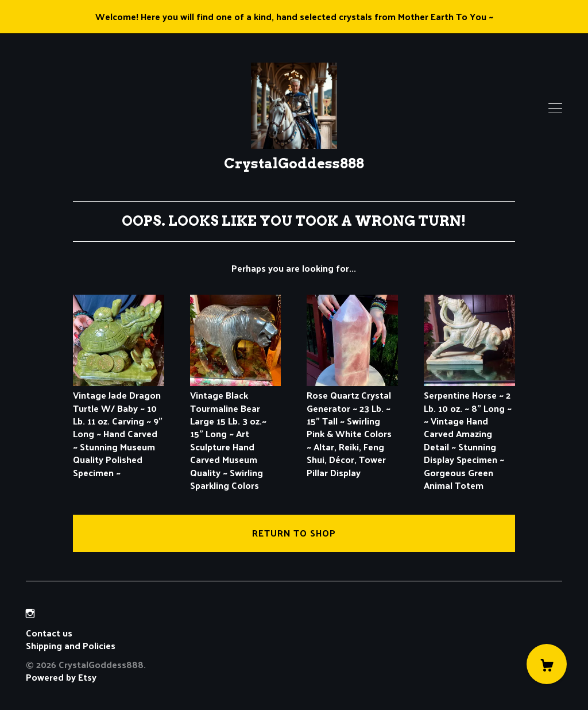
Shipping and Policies (71, 645)
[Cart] (547, 664)
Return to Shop (294, 533)
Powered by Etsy (61, 677)
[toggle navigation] (555, 109)
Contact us (49, 633)
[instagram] (30, 613)
